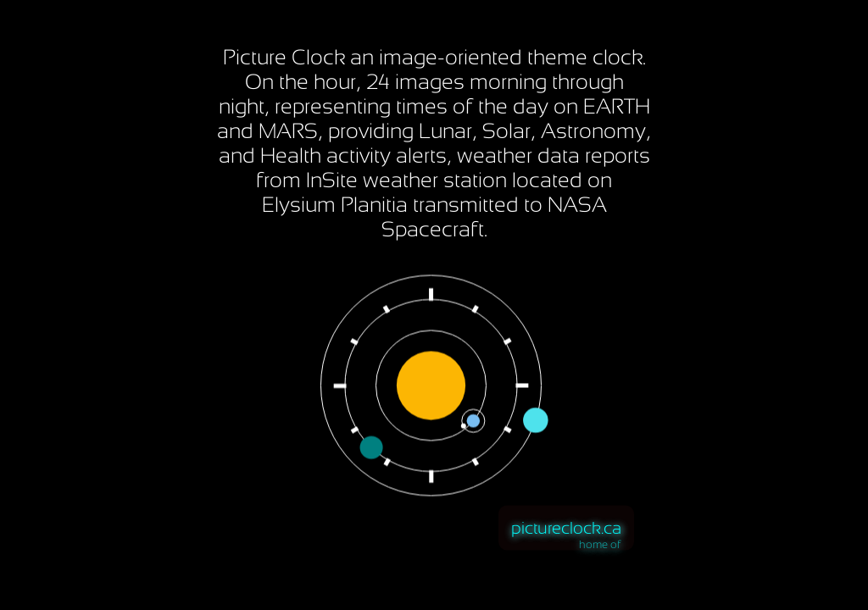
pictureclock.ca (566, 528)
